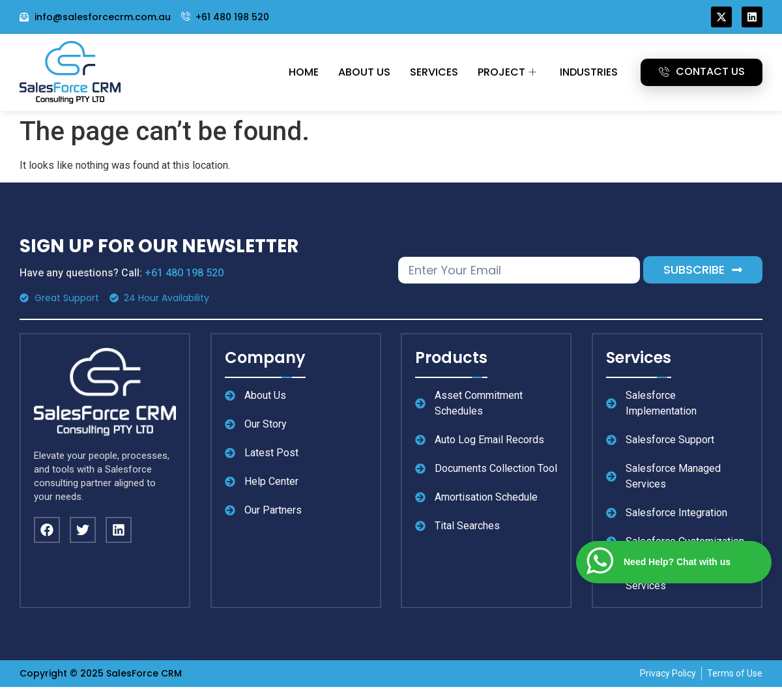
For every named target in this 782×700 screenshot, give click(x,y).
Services (434, 72)
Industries (589, 72)
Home (304, 72)
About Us (364, 72)
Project (507, 72)
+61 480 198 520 (184, 273)
